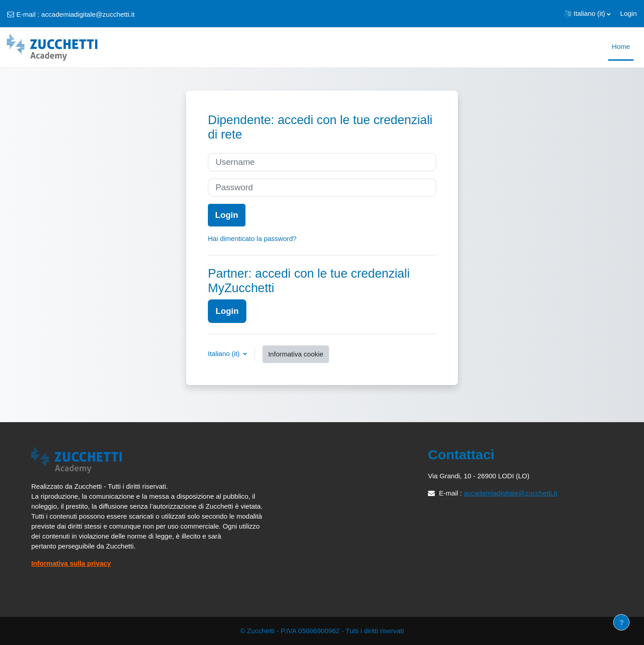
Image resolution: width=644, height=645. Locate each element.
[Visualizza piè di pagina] (621, 622)
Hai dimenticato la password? (252, 238)
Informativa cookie (296, 354)
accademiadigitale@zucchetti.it (88, 14)
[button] (588, 14)
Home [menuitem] (621, 46)
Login (628, 13)
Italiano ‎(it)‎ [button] (225, 354)
